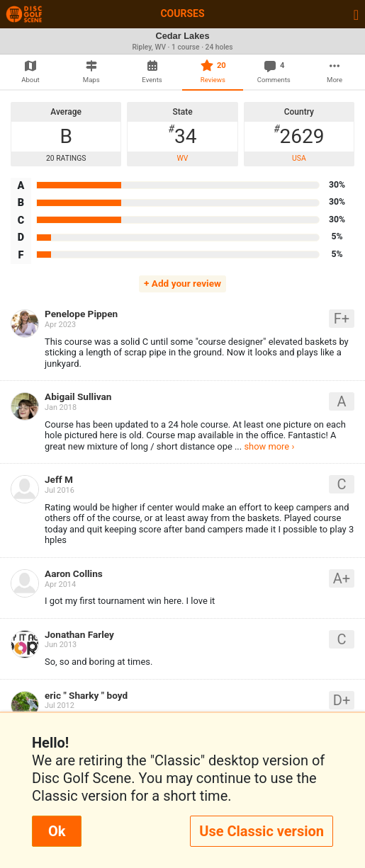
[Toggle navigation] (356, 14)
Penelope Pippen (81, 314)
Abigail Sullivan (78, 396)
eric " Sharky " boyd (86, 695)
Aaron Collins (74, 573)
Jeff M (59, 479)
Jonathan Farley (79, 634)
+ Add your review (182, 283)
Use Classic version (262, 831)
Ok (57, 831)
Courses (182, 13)
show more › (269, 446)
